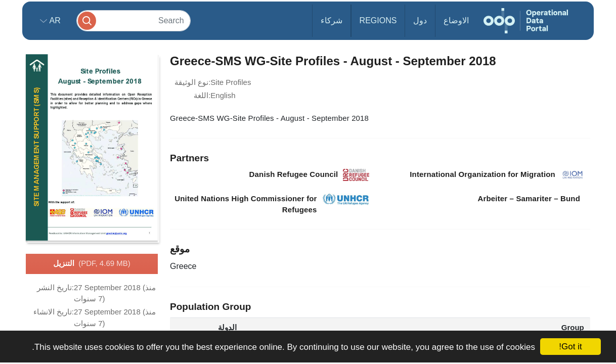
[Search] (134, 20)
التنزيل (92, 264)
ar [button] (54, 20)
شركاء (332, 20)
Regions (378, 20)
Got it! (570, 347)
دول (420, 20)
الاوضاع (456, 20)
